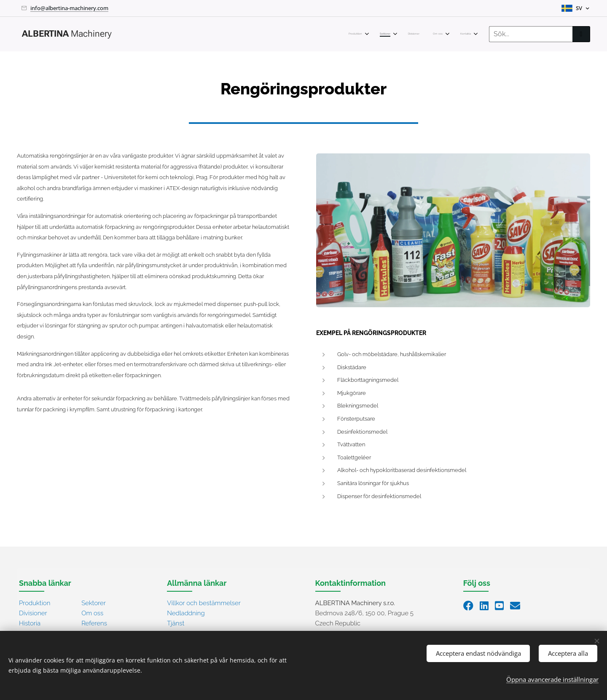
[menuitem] (409, 34)
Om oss (92, 613)
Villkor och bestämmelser (204, 603)
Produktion (35, 603)
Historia (30, 623)
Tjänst (176, 623)
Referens (94, 623)
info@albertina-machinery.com (69, 8)
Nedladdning (186, 613)
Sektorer (94, 603)
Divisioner (33, 613)
